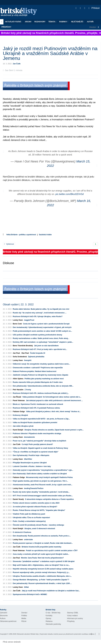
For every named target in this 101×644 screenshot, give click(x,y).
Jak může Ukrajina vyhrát (23, 426)
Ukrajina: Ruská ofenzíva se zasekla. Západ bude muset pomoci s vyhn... (54, 430)
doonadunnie (29, 437)
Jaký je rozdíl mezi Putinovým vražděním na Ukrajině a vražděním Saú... (51, 591)
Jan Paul (16, 353)
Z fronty (28, 390)
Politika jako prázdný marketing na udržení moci (44, 379)
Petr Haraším (18, 390)
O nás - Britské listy (53, 613)
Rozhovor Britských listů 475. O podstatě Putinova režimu (36, 408)
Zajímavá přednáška (36, 357)
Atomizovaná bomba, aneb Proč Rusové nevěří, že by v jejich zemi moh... (43, 485)
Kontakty (49, 616)
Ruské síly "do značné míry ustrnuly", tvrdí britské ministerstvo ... (40, 313)
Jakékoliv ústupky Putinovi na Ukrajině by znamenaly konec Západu (41, 375)
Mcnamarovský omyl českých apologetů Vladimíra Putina (49, 477)
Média (24, 618)
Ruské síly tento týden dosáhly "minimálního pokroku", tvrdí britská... (41, 492)
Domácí (24, 613)
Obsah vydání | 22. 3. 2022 (18, 304)
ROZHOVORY (40, 22)
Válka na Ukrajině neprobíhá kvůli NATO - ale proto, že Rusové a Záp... (41, 419)
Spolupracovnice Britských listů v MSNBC (30, 594)
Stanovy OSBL (73, 613)
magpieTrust (29, 320)
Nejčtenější (78, 22)
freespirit (28, 360)
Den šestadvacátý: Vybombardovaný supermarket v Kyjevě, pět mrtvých (42, 327)
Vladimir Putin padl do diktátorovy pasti (29, 514)
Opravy (48, 618)
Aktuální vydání (13, 22)
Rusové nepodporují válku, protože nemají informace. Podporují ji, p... (41, 572)
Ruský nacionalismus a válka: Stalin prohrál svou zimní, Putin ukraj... (41, 338)
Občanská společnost (8, 621)
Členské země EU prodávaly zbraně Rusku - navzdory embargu (38, 525)
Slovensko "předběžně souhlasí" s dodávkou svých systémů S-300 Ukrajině (44, 561)
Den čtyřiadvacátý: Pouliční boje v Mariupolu (31, 455)
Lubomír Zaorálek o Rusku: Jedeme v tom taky (32, 466)
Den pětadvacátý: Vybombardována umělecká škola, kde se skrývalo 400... (43, 386)
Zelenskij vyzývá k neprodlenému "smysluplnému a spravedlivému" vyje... (43, 470)
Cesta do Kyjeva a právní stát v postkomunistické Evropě (46, 324)
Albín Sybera (18, 379)
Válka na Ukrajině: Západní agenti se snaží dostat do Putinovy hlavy (40, 448)
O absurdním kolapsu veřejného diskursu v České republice (49, 499)
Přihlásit (94, 8)
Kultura (3, 618)
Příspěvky (6, 27)
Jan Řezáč (17, 397)
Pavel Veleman (19, 401)
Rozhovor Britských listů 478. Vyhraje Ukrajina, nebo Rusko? (38, 316)
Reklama (49, 621)
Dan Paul (25, 353)
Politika (24, 616)
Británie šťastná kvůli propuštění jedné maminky (42, 547)
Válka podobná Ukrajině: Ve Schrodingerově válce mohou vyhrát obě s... (52, 397)
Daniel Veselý (18, 499)
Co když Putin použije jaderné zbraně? (37, 444)
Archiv (28, 22)
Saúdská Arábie (45, 235)
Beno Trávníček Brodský (23, 346)
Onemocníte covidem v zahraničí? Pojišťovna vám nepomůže (38, 368)
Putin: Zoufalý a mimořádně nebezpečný (29, 521)
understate (28, 540)
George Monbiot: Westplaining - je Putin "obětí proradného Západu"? (41, 580)
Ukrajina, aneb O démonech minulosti (40, 529)
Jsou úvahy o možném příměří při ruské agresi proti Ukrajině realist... (41, 554)
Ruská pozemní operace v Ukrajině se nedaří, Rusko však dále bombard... (43, 543)
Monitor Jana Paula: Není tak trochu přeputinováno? (42, 558)
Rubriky (64, 22)
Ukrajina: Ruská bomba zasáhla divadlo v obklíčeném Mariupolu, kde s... (42, 576)
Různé (24, 621)
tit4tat (26, 587)
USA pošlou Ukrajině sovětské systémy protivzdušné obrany (38, 335)
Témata (52, 22)
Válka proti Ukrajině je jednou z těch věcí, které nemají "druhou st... (53, 412)
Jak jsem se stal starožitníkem (46, 346)
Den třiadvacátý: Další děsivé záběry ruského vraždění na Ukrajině (40, 474)
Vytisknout (9, 244)
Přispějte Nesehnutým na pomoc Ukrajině (30, 463)
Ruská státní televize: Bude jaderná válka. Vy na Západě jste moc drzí (41, 309)
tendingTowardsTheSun (34, 488)
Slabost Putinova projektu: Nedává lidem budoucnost (35, 371)
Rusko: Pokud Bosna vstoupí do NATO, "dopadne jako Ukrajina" (39, 510)
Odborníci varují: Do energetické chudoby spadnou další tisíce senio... (41, 364)
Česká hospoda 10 (38, 353)
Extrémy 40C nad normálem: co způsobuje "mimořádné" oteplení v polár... (43, 342)
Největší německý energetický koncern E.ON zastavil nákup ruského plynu (43, 569)
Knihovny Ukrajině (20, 415)
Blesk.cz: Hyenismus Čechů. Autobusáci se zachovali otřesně (38, 404)
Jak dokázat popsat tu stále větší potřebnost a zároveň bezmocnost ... (54, 401)
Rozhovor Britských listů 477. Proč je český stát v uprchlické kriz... (40, 349)
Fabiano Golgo (19, 412)
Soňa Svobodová (20, 357)
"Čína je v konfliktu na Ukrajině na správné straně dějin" (36, 452)
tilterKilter (28, 459)
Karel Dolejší (18, 430)
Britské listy (20, 12)
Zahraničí (4, 613)
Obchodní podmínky (53, 624)
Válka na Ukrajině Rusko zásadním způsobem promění (35, 423)
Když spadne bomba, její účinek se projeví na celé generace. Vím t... (40, 481)
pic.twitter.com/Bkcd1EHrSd (70, 194)
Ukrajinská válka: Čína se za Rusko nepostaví (31, 518)
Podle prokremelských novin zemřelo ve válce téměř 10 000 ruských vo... (42, 331)
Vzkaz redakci (72, 616)
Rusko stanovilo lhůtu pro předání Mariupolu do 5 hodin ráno (38, 382)
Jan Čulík (17, 64)
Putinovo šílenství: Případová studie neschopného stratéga (37, 434)
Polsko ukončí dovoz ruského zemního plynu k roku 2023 (36, 503)
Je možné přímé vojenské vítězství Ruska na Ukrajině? (35, 507)
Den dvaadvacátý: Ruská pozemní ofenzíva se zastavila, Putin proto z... (42, 536)
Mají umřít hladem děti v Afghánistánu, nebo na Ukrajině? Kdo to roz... (41, 565)
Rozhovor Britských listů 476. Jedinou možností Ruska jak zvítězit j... (41, 393)
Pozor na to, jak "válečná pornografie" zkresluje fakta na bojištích (39, 441)
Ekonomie (4, 616)
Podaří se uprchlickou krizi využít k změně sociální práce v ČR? (52, 551)
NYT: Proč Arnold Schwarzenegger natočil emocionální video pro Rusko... (43, 496)
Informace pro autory (75, 618)
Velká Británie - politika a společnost (21, 235)
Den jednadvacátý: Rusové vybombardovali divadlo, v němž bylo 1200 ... (42, 583)
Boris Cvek (17, 324)
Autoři (90, 22)
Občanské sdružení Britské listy (28, 634)
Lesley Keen (18, 320)
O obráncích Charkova (22, 532)
